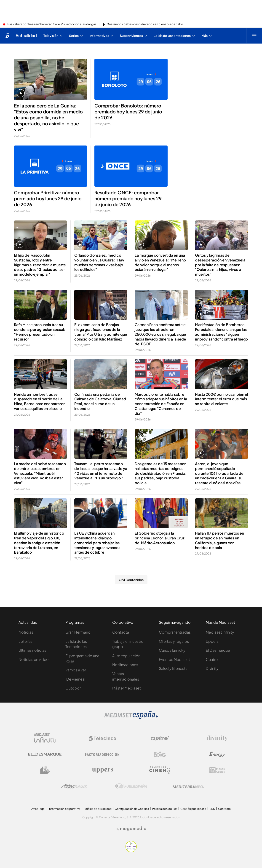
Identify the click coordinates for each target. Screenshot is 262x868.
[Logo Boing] (160, 754)
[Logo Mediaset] (131, 718)
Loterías (25, 641)
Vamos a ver (76, 670)
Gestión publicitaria (193, 809)
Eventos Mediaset (174, 659)
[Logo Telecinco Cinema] (160, 770)
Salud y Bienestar (174, 668)
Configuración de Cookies (132, 809)
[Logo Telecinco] (102, 738)
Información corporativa (64, 809)
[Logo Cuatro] (160, 738)
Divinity (212, 668)
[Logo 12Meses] (217, 770)
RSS (212, 809)
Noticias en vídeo (34, 659)
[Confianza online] (131, 851)
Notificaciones (125, 665)
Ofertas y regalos (174, 641)
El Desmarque (218, 650)
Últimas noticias (32, 650)
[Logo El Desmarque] (45, 754)
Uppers (212, 641)
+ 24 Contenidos (131, 580)
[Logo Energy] (217, 754)
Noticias (26, 632)
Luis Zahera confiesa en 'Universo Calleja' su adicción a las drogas (52, 24)
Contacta (121, 632)
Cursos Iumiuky (172, 650)
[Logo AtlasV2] (74, 786)
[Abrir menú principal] (254, 36)
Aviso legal (38, 809)
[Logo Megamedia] (133, 829)
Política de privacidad (98, 809)
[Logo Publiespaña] (131, 786)
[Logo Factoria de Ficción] (102, 754)
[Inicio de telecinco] (7, 36)
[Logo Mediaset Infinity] (45, 738)
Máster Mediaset (127, 688)
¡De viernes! (75, 679)
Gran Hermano (78, 632)
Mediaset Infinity (220, 632)
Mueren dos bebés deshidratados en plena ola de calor (145, 24)
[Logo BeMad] (45, 770)
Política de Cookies (165, 809)
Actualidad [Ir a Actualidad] (26, 36)
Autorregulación (126, 656)
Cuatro (212, 659)
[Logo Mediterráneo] (188, 786)
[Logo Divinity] (217, 738)
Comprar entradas (175, 632)
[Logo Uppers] (102, 770)
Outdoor (73, 688)
